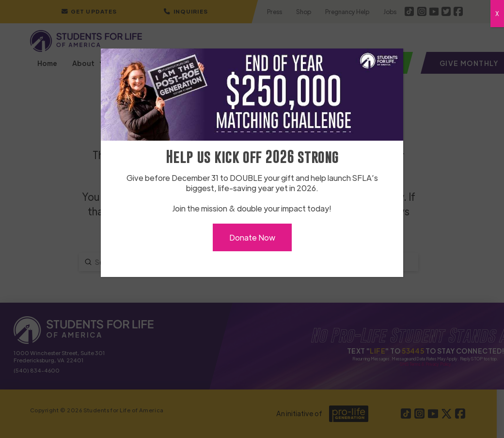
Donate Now (252, 237)
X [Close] (497, 14)
